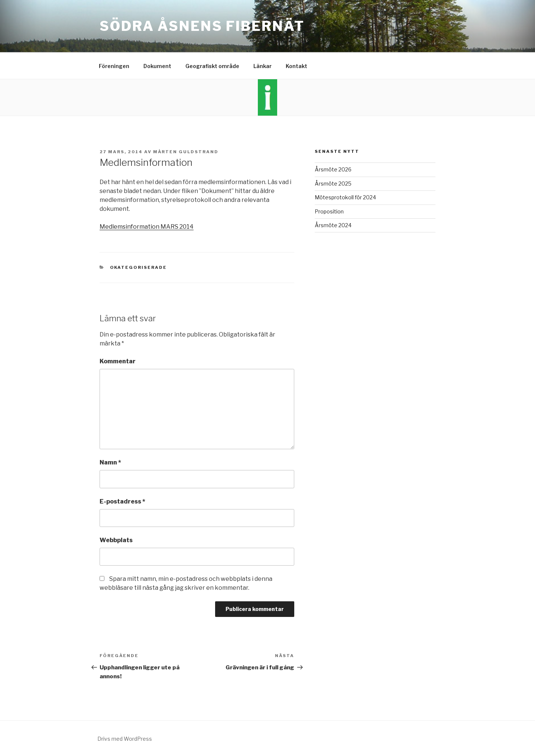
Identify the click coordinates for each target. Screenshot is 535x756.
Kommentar (118, 361)
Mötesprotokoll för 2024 (345, 197)
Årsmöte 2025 (333, 184)
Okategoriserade (139, 267)
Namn (110, 462)
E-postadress (122, 501)
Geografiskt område (212, 66)
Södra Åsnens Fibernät (202, 26)
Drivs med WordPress (125, 739)
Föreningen (114, 66)
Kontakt (296, 66)
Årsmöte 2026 (333, 169)
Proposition (329, 211)
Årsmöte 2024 (333, 225)
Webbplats (116, 540)
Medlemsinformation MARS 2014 (147, 227)
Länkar (262, 66)
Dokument (157, 66)
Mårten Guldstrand (186, 152)
